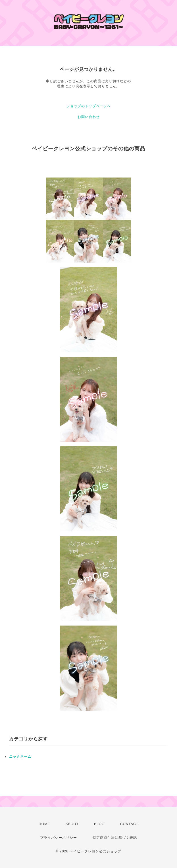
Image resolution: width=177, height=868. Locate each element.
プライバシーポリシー (59, 838)
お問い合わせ (89, 117)
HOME (44, 824)
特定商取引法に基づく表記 (115, 838)
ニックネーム (20, 757)
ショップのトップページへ (89, 106)
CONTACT (129, 824)
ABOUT (72, 824)
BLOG (99, 824)
